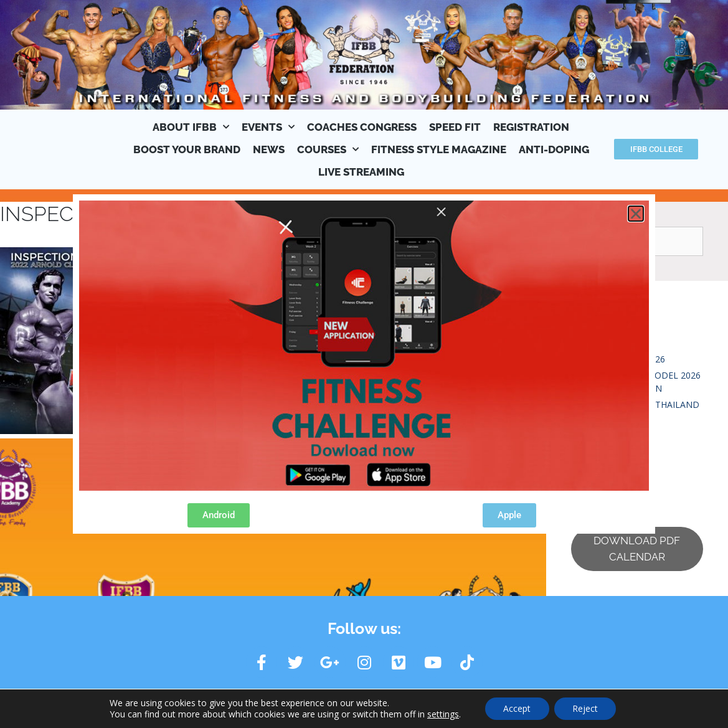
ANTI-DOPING (554, 149)
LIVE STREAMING (361, 172)
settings (442, 714)
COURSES (328, 149)
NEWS (269, 149)
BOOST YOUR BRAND (187, 149)
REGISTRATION (531, 127)
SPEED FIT (455, 127)
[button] (636, 214)
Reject (586, 708)
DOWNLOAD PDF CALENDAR (637, 549)
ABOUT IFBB (191, 127)
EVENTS (268, 127)
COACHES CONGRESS (362, 127)
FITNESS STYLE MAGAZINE (439, 149)
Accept (517, 708)
